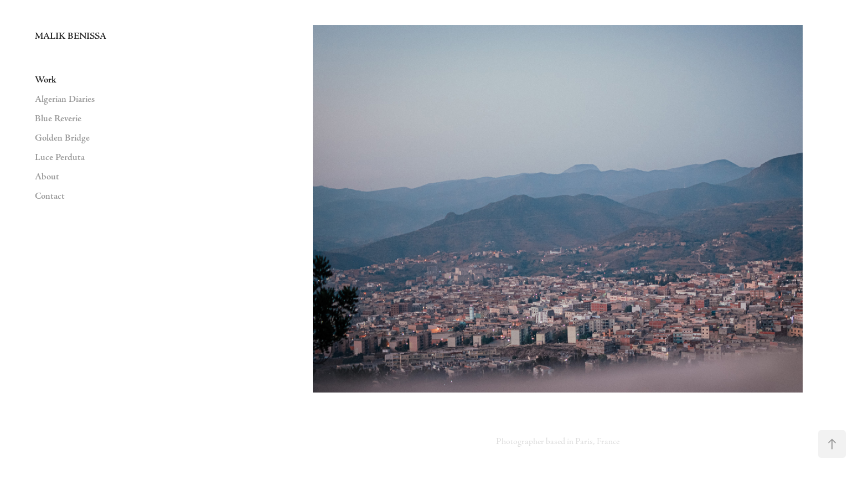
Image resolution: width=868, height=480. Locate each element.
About (47, 177)
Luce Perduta (60, 157)
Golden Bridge (62, 138)
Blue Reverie (58, 118)
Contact (50, 196)
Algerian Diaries (65, 99)
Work (46, 80)
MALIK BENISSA (71, 36)
